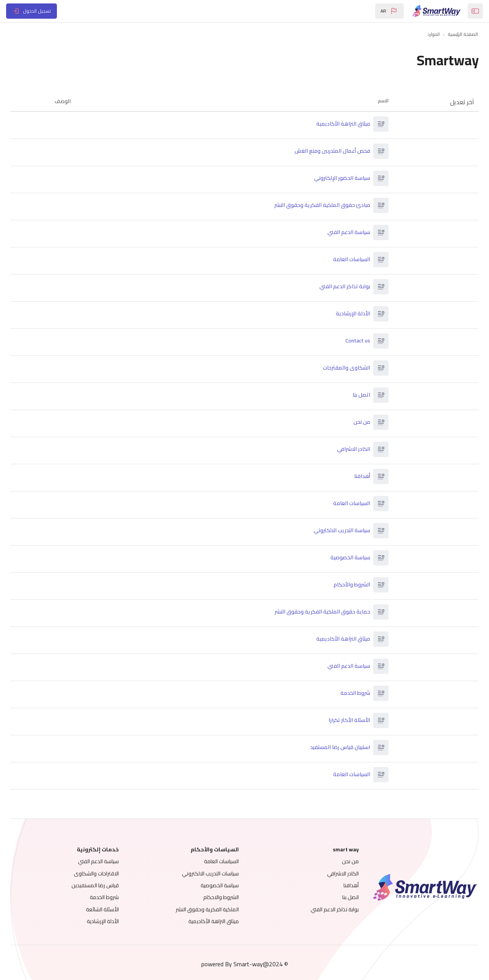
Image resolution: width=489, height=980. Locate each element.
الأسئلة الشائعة (113, 909)
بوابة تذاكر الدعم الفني (341, 287)
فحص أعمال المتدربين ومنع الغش (329, 151)
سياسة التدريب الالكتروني (338, 531)
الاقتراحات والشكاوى (107, 873)
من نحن (358, 422)
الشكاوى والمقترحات (343, 368)
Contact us (354, 341)
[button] (389, 11)
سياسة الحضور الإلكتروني (338, 178)
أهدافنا (358, 476)
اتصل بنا (358, 395)
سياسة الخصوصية (347, 558)
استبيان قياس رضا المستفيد (336, 748)
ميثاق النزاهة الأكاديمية (339, 124)
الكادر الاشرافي (350, 449)
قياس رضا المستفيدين (105, 885)
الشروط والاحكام (221, 897)
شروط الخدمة (351, 693)
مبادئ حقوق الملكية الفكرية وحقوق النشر (318, 205)
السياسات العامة (348, 260)
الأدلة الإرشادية (349, 314)
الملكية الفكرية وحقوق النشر (207, 909)
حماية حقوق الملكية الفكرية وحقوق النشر (319, 612)
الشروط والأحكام (348, 585)
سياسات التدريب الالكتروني (210, 873)
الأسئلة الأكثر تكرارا (346, 720)
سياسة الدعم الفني (345, 232)
